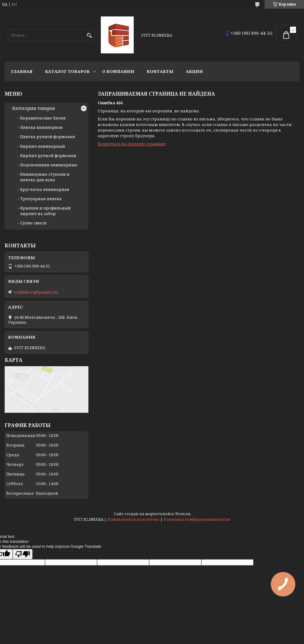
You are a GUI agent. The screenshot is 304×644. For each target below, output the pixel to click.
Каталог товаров (67, 71)
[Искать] (89, 36)
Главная (22, 71)
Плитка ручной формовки (48, 137)
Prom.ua (183, 514)
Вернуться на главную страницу (132, 144)
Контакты (160, 71)
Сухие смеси (33, 223)
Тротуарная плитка (41, 199)
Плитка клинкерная (41, 127)
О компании (118, 71)
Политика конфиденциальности (197, 519)
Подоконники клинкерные (49, 165)
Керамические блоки (43, 118)
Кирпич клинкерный (43, 146)
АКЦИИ (194, 71)
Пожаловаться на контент (133, 519)
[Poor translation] (23, 554)
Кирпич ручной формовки (48, 155)
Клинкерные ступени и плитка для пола (45, 177)
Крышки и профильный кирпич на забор (45, 211)
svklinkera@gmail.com (36, 292)
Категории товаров (34, 108)
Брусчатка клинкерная (45, 189)
